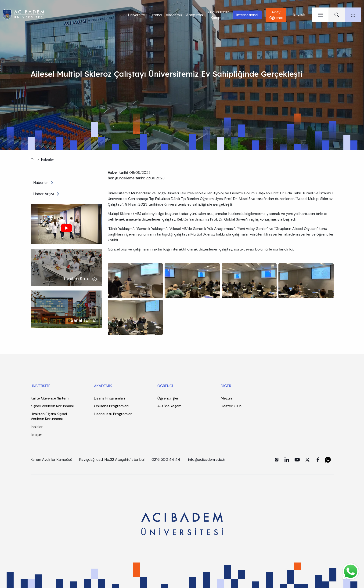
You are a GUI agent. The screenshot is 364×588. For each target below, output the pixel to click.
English (299, 14)
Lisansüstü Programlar (113, 414)
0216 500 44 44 (166, 459)
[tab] (320, 15)
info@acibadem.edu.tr (207, 459)
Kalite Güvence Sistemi (50, 398)
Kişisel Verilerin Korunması (52, 406)
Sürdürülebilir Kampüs (218, 15)
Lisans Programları (109, 398)
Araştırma (195, 15)
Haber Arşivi (44, 194)
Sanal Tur (80, 320)
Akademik (174, 15)
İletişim (36, 435)
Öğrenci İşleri (168, 398)
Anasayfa (32, 159)
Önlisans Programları (111, 406)
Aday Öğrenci (276, 15)
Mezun (226, 398)
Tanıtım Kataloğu (81, 279)
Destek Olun (231, 406)
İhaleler (37, 427)
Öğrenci (155, 15)
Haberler (48, 160)
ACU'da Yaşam (169, 406)
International (247, 15)
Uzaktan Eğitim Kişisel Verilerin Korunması (49, 416)
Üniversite (137, 15)
